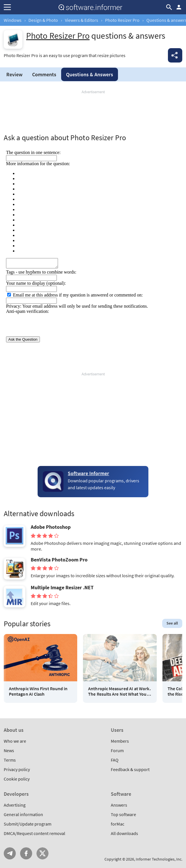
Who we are (15, 741)
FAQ (115, 760)
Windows (13, 20)
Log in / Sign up (179, 7)
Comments (44, 74)
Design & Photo (43, 20)
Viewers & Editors (82, 20)
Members (120, 741)
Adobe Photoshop (51, 527)
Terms (10, 760)
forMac (118, 824)
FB (26, 853)
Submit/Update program (28, 824)
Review (14, 74)
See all (172, 623)
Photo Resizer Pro (122, 20)
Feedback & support (130, 769)
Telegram (10, 853)
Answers (90, 74)
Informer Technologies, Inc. (159, 859)
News (9, 750)
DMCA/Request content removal (34, 833)
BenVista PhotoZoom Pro (59, 560)
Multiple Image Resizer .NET (62, 588)
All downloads (124, 833)
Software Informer (88, 473)
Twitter (42, 853)
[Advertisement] (93, 112)
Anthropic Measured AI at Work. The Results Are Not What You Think (119, 691)
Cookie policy (17, 779)
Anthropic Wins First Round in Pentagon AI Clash (38, 691)
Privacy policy (17, 769)
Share (175, 55)
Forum (117, 750)
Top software (123, 814)
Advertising (15, 805)
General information (23, 814)
